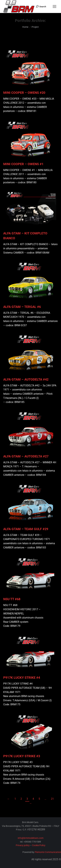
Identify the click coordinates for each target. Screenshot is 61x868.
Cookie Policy (39, 845)
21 (52, 799)
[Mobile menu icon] (54, 6)
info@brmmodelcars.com (31, 838)
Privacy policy (23, 845)
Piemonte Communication (48, 852)
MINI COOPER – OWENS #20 (24, 93)
